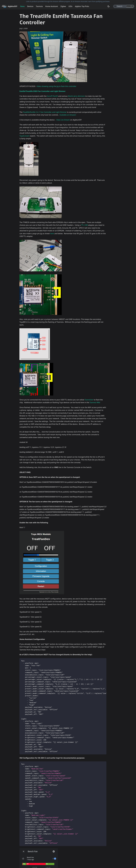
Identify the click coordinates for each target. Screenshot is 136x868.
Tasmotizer (89, 400)
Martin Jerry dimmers (76, 96)
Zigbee (63, 6)
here (52, 234)
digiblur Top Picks (82, 6)
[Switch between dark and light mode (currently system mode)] (109, 6)
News (22, 6)
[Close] (133, 2)
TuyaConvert (24, 136)
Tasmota (39, 6)
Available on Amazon (68, 115)
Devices (30, 6)
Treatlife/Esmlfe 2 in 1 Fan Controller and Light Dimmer (45, 112)
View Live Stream (63, 120)
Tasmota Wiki (95, 402)
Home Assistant (52, 6)
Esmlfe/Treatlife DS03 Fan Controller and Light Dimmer (42, 91)
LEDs (70, 6)
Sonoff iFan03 (52, 96)
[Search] (124, 6)
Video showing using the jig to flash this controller (56, 86)
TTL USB (84, 225)
